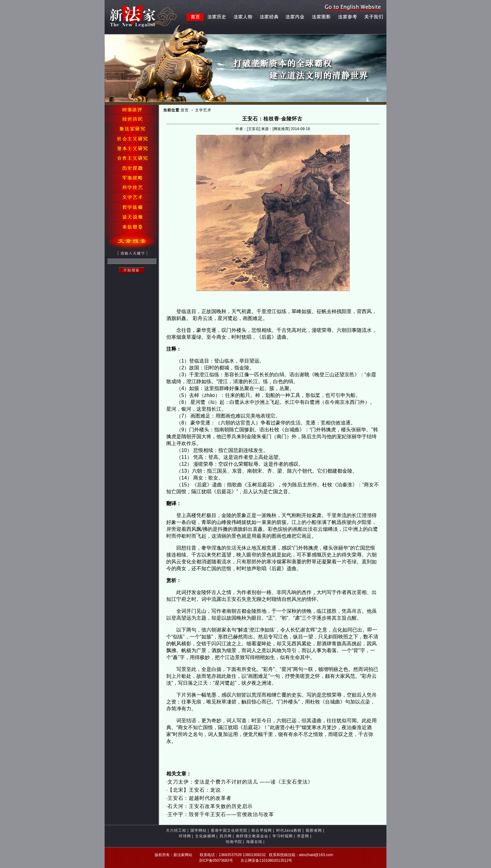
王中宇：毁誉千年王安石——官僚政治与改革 (221, 814)
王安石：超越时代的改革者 (200, 798)
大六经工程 (176, 830)
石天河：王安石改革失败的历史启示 (210, 806)
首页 (185, 110)
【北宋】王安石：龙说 (194, 790)
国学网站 (199, 830)
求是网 (303, 836)
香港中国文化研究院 (229, 830)
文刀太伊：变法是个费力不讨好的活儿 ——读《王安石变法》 (240, 782)
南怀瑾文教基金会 (252, 836)
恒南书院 (234, 842)
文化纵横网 (205, 836)
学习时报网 (283, 836)
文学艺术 (203, 110)
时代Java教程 (289, 830)
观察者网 (314, 830)
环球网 (185, 836)
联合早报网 (262, 830)
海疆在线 (254, 842)
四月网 (226, 836)
